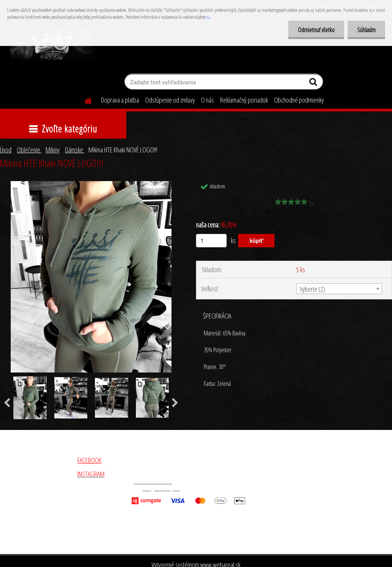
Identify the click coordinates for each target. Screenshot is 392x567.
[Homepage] (83, 100)
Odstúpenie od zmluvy (170, 100)
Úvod (6, 150)
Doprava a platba (120, 100)
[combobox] (339, 289)
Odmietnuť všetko (316, 30)
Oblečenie (29, 150)
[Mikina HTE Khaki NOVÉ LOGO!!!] (91, 185)
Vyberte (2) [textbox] (312, 289)
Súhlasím (366, 30)
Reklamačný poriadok (244, 100)
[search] (314, 83)
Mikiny (53, 150)
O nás (207, 100)
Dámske (75, 150)
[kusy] (211, 241)
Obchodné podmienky (299, 100)
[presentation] (175, 403)
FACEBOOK (89, 460)
